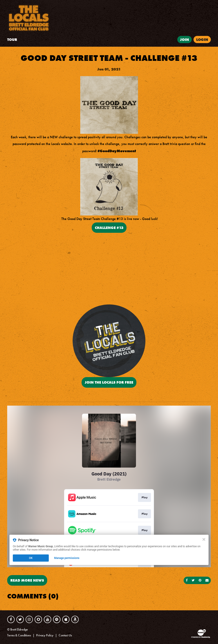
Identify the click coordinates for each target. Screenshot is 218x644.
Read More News (27, 580)
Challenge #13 (109, 228)
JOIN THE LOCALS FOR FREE (109, 382)
